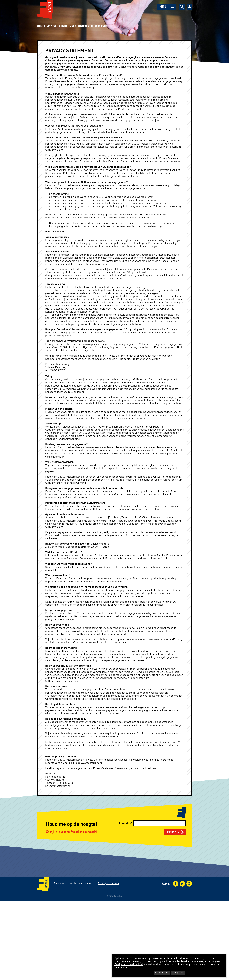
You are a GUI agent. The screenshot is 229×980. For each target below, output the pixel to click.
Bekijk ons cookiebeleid (129, 965)
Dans (73, 26)
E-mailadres (125, 823)
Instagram (134, 255)
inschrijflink (125, 240)
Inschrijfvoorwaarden (82, 884)
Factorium (60, 884)
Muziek (42, 26)
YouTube (147, 255)
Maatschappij (86, 26)
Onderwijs (102, 26)
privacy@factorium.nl (86, 312)
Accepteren (162, 973)
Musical (52, 26)
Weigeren (178, 973)
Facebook (121, 255)
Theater (64, 26)
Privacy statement (109, 884)
